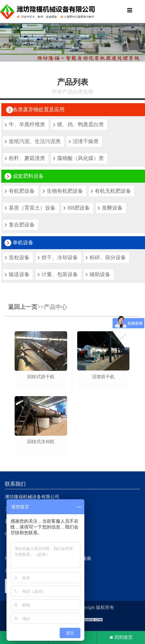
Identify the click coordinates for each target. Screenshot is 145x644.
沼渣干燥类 (84, 141)
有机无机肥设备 (111, 191)
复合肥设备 (20, 225)
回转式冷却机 (41, 442)
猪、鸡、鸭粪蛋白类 (78, 124)
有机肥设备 (20, 191)
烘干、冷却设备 (58, 257)
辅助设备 (98, 274)
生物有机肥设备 (63, 191)
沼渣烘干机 (103, 377)
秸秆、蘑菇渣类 (25, 158)
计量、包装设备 (58, 274)
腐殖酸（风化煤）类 (78, 158)
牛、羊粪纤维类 (25, 124)
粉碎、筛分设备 (106, 257)
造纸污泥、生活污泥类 (33, 141)
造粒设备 (17, 257)
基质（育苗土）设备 (30, 208)
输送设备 (17, 274)
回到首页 (121, 638)
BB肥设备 (77, 208)
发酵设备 (110, 208)
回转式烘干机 (41, 377)
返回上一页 (23, 307)
